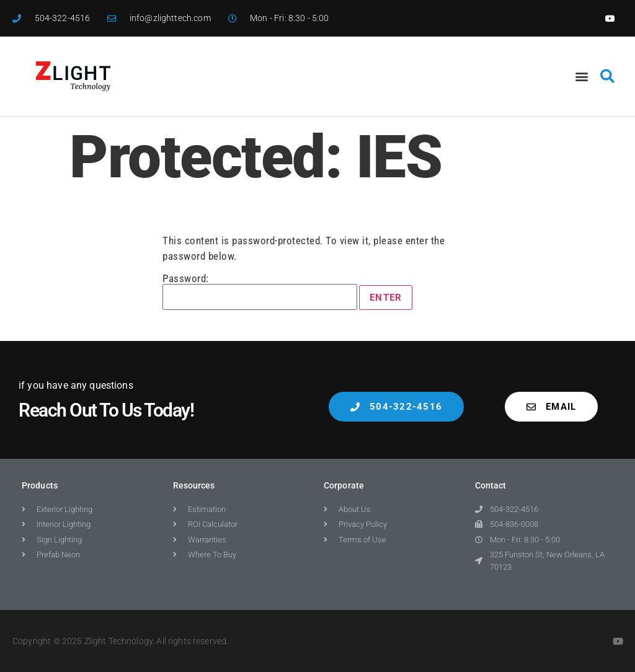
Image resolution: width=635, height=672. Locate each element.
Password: (260, 292)
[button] (582, 77)
